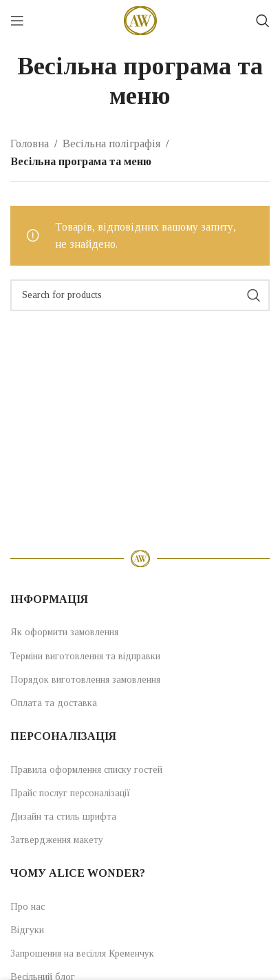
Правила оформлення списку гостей (86, 770)
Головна (30, 143)
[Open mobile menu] (17, 21)
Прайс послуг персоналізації (71, 793)
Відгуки (27, 930)
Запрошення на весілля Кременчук (82, 954)
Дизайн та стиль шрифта (63, 817)
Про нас (28, 907)
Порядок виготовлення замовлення (85, 680)
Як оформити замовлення (64, 632)
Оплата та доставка (54, 703)
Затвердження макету (57, 840)
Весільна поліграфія (111, 143)
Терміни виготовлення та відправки (85, 656)
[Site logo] (140, 20)
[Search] (263, 21)
